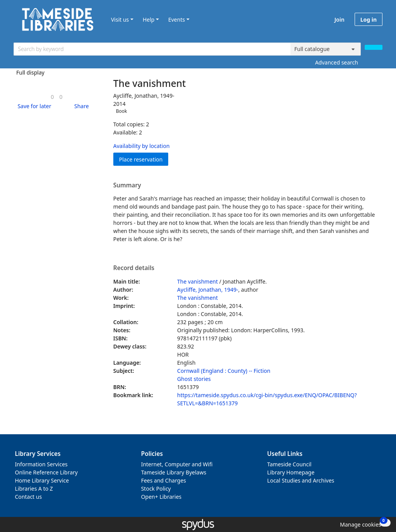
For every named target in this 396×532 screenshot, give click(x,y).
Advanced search (337, 62)
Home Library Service (42, 480)
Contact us (29, 497)
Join (340, 20)
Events (177, 20)
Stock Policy (156, 489)
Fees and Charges (164, 480)
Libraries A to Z (34, 489)
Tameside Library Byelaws (174, 472)
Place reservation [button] (144, 159)
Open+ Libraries (161, 497)
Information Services (41, 464)
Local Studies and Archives (301, 480)
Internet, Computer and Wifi (177, 464)
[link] (52, 97)
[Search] (374, 47)
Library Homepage (291, 472)
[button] (33, 106)
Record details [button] (134, 268)
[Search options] (326, 49)
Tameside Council (289, 464)
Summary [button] (127, 185)
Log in (369, 20)
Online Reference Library (46, 472)
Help (149, 20)
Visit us (120, 20)
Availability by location (142, 146)
